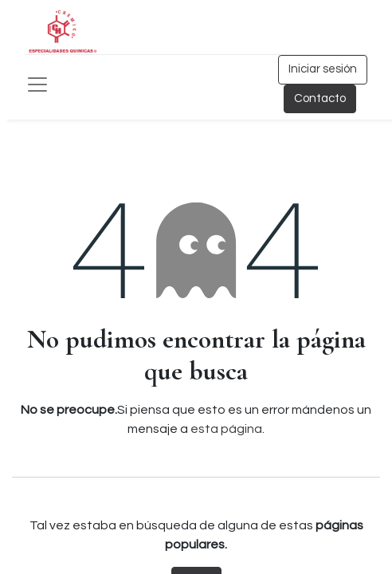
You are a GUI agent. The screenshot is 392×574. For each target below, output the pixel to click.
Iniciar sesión (323, 69)
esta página (226, 429)
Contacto (320, 98)
